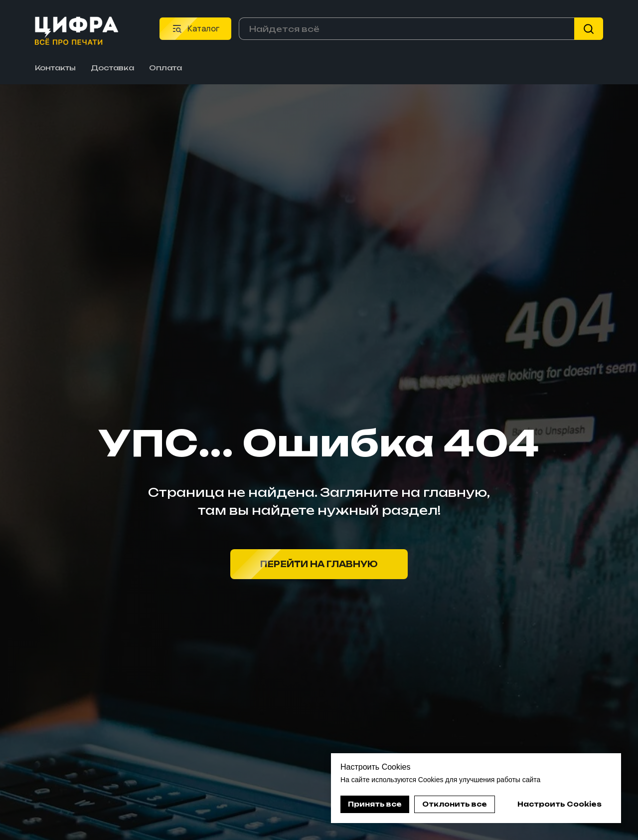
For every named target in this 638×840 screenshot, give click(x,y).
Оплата (165, 68)
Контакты (55, 68)
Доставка (112, 68)
